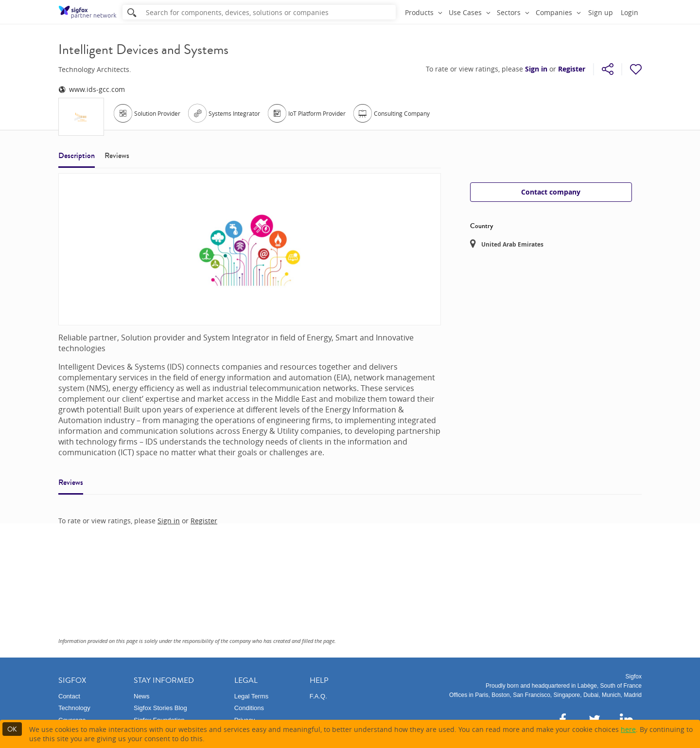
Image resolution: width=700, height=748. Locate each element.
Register (572, 69)
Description (77, 155)
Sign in (536, 69)
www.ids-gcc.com (92, 89)
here (628, 729)
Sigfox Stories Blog (160, 708)
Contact (69, 696)
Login (630, 12)
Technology (74, 708)
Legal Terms (252, 696)
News (142, 696)
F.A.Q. (318, 696)
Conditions (249, 708)
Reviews (117, 155)
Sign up (601, 12)
